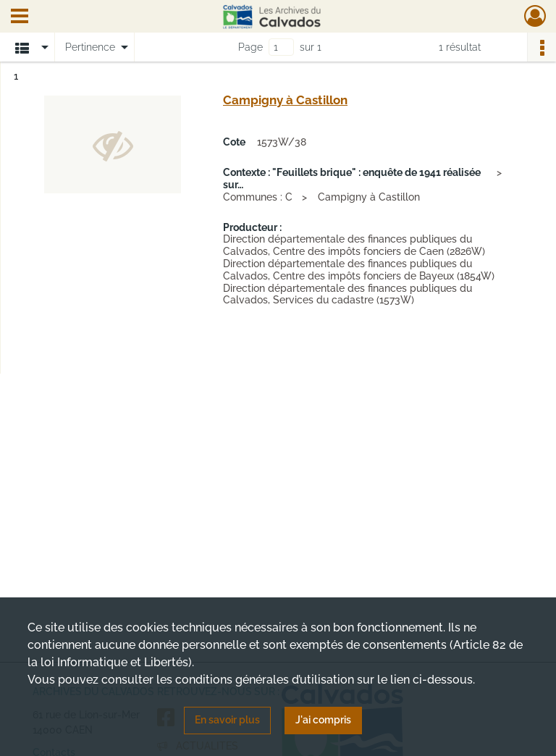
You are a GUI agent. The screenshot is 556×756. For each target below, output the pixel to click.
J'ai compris (323, 720)
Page (250, 47)
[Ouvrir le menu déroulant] (20, 17)
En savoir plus (227, 720)
